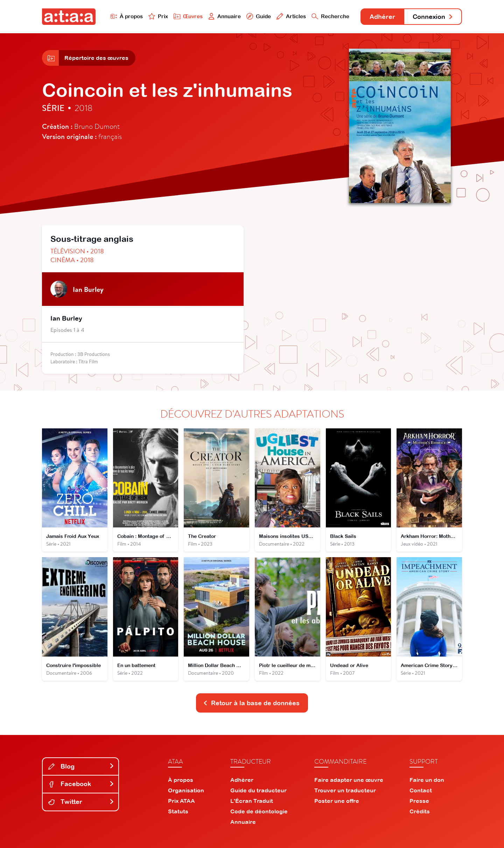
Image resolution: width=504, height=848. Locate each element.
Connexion (433, 17)
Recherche (330, 16)
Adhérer (382, 17)
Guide (259, 16)
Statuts (178, 811)
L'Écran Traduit (252, 801)
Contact (421, 790)
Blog (81, 766)
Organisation (186, 790)
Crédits (420, 811)
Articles (291, 16)
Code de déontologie (259, 811)
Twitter (81, 802)
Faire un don (427, 780)
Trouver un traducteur (345, 790)
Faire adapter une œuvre (349, 780)
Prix (158, 16)
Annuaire (225, 16)
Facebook (81, 784)
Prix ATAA (181, 801)
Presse (419, 801)
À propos (127, 16)
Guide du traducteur (258, 790)
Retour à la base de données (251, 703)
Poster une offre (337, 801)
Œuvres (188, 16)
